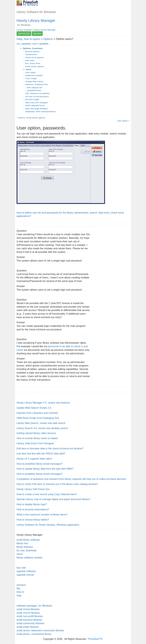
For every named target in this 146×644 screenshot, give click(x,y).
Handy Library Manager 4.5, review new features (43, 403)
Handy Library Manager (36, 21)
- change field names (33, 81)
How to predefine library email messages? (40, 464)
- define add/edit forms (34, 105)
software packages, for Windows (34, 606)
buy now (21, 568)
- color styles (29, 72)
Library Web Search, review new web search (41, 423)
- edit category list (32, 88)
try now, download (26, 550)
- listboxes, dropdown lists (35, 84)
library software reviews (29, 558)
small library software (28, 540)
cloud (19, 554)
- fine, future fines (31, 63)
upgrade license (25, 575)
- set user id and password (36, 96)
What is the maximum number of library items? (42, 515)
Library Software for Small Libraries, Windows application (48, 525)
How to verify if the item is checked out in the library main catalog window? (57, 484)
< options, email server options (31, 118)
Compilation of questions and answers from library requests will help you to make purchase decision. (72, 479)
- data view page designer (35, 109)
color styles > (123, 121)
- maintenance (30, 54)
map (19, 595)
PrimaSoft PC (96, 639)
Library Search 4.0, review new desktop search (42, 428)
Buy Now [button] (37, 34)
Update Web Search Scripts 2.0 (34, 408)
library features (25, 547)
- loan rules (29, 60)
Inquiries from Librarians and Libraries (37, 413)
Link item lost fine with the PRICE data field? (41, 454)
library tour (22, 543)
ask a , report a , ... (34, 44)
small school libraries (28, 609)
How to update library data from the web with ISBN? (45, 469)
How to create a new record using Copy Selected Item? (47, 494)
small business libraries (29, 620)
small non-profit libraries (30, 616)
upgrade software (26, 571)
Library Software (24, 30)
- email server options (33, 66)
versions (21, 585)
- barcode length (31, 99)
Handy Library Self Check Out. (33, 489)
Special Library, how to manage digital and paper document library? (53, 499)
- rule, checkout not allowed (36, 93)
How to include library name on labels (37, 438)
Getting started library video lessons (36, 433)
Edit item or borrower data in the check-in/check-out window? (50, 448)
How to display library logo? (32, 504)
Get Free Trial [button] (24, 34)
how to (20, 592)
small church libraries (28, 613)
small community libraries (30, 623)
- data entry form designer (35, 103)
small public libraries (28, 627)
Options (48, 39)
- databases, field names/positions (39, 111)
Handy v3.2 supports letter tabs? (34, 459)
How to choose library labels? (33, 520)
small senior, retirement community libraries (40, 630)
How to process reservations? (33, 509)
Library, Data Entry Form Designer (35, 443)
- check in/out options (33, 57)
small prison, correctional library (34, 634)
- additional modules (33, 75)
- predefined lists (32, 90)
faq (18, 588)
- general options (31, 51)
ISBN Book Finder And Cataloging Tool (38, 418)
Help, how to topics (28, 39)
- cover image (30, 78)
